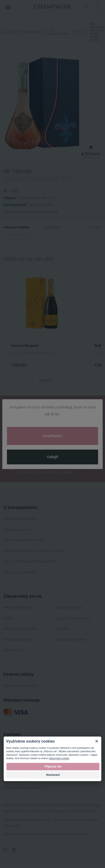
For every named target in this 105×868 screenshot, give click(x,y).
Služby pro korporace (20, 685)
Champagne (29, 32)
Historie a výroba (17, 530)
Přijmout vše (53, 766)
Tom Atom (79, 834)
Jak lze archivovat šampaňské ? (30, 561)
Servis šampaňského (20, 572)
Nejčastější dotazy (19, 607)
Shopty (51, 834)
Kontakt (62, 629)
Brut (80, 32)
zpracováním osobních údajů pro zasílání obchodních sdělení (55, 470)
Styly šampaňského (58, 32)
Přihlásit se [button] (87, 7)
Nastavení (53, 775)
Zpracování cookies (59, 758)
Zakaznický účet (69, 607)
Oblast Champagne (20, 519)
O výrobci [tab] (94, 227)
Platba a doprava (18, 640)
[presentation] (39, 442)
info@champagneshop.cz (25, 788)
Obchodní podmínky (20, 629)
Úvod (8, 32)
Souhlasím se (55, 470)
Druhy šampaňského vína (24, 540)
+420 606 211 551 (16, 782)
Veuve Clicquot (24, 346)
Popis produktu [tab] (16, 227)
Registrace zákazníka (73, 618)
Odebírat (53, 456)
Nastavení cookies (71, 640)
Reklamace (13, 650)
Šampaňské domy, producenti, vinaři (33, 551)
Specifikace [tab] (52, 227)
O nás (8, 618)
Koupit (45, 380)
